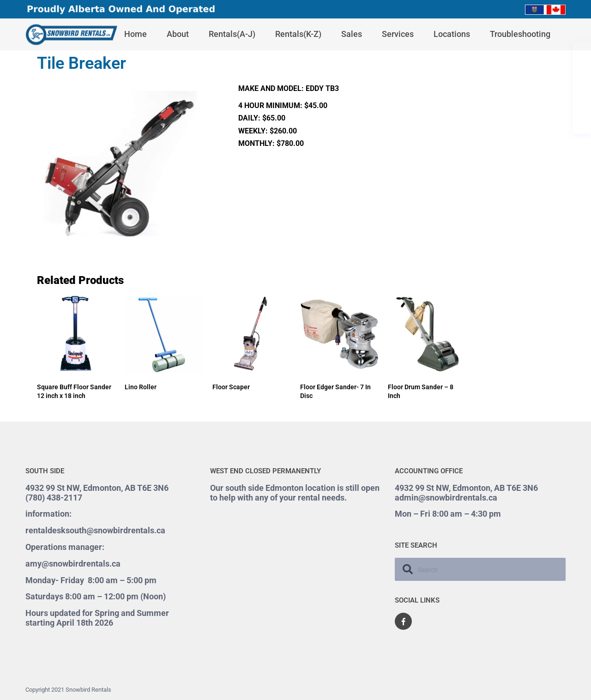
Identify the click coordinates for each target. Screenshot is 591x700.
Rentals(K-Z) (298, 34)
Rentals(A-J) (232, 34)
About (178, 34)
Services (398, 34)
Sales (352, 34)
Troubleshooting (520, 34)
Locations (452, 34)
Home (136, 34)
